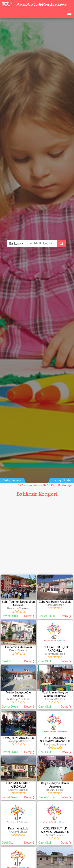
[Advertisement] (37, 537)
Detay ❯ (29, 616)
